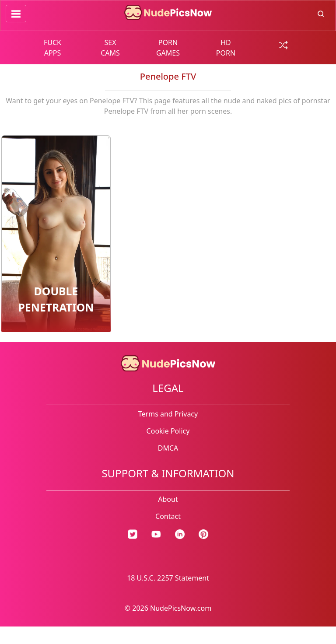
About (168, 499)
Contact (168, 516)
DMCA (168, 448)
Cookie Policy (168, 431)
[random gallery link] (283, 44)
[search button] (321, 13)
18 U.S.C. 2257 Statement (168, 578)
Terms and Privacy (168, 414)
